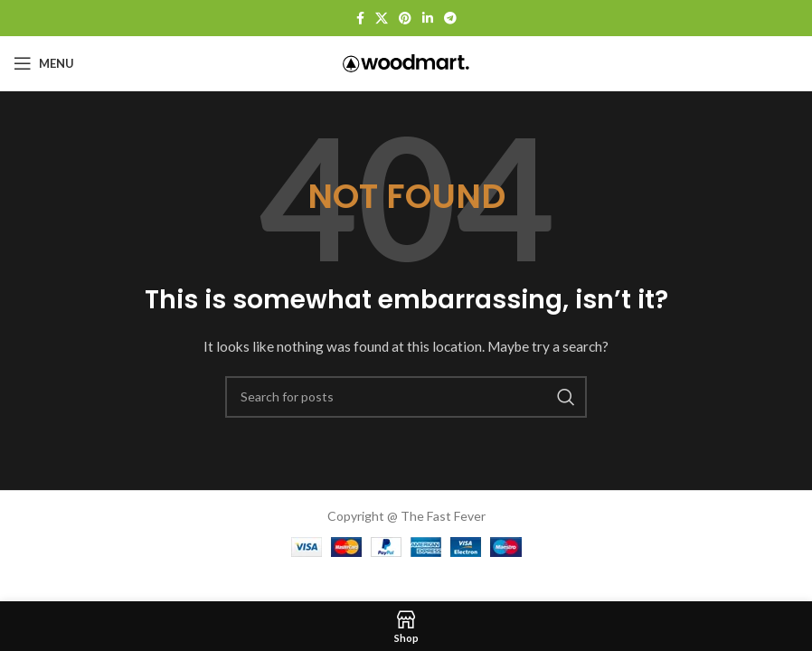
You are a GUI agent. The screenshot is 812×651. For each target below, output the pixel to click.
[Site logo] (406, 62)
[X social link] (382, 18)
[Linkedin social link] (428, 18)
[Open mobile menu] (44, 63)
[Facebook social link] (360, 18)
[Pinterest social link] (405, 18)
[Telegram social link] (450, 18)
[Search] (406, 397)
